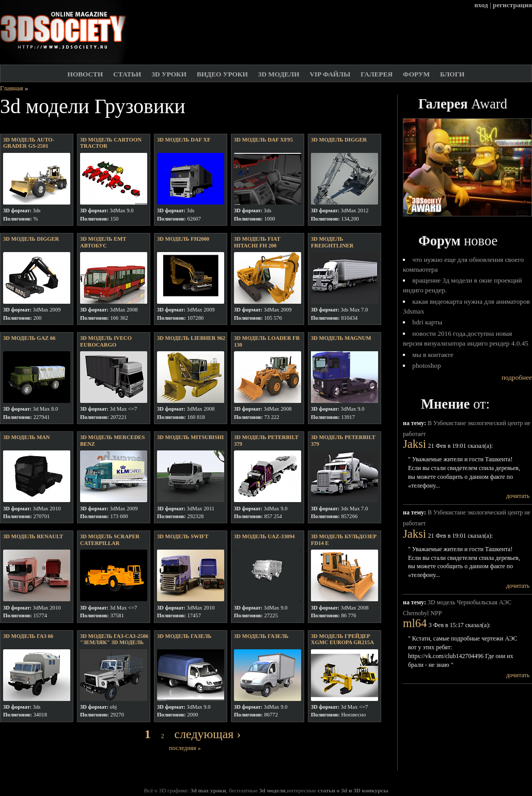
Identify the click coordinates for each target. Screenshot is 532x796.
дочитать (518, 496)
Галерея (377, 74)
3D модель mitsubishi (190, 437)
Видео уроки (222, 74)
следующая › (208, 734)
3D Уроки (169, 74)
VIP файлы (330, 74)
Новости (85, 74)
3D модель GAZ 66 (29, 338)
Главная (12, 88)
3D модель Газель (184, 636)
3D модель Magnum (341, 338)
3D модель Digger (31, 239)
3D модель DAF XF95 (263, 140)
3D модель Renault (33, 536)
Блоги (452, 74)
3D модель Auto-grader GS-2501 (29, 143)
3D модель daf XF (184, 140)
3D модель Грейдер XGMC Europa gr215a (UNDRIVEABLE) (342, 643)
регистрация (512, 5)
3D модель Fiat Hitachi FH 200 (257, 242)
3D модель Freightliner (332, 242)
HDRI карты (427, 322)
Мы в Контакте (433, 355)
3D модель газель (261, 636)
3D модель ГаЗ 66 (28, 636)
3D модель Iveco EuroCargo (106, 341)
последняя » (185, 748)
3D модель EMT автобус (103, 242)
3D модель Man (27, 437)
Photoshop (426, 365)
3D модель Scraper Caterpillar (110, 540)
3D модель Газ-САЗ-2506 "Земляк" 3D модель (114, 639)
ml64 (415, 623)
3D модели (279, 74)
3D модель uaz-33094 (264, 536)
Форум (416, 74)
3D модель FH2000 (183, 239)
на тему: (415, 423)
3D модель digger (339, 140)
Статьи (127, 74)
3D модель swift (183, 536)
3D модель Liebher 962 (191, 338)
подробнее (517, 377)
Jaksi (414, 444)
